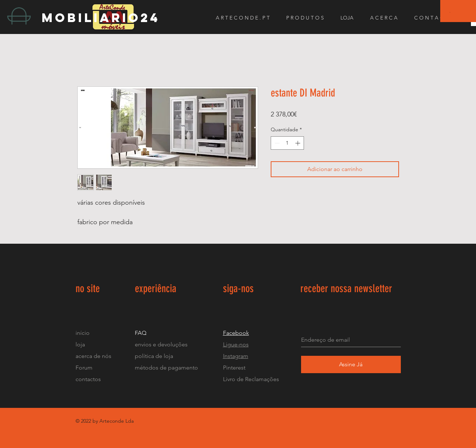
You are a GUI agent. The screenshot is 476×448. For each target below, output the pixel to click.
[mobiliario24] (106, 18)
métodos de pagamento (166, 368)
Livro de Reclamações (251, 379)
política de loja (155, 356)
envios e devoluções (161, 344)
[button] (450, 12)
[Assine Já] (351, 364)
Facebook (236, 333)
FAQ (141, 333)
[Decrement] (276, 143)
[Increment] (298, 143)
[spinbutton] (287, 143)
